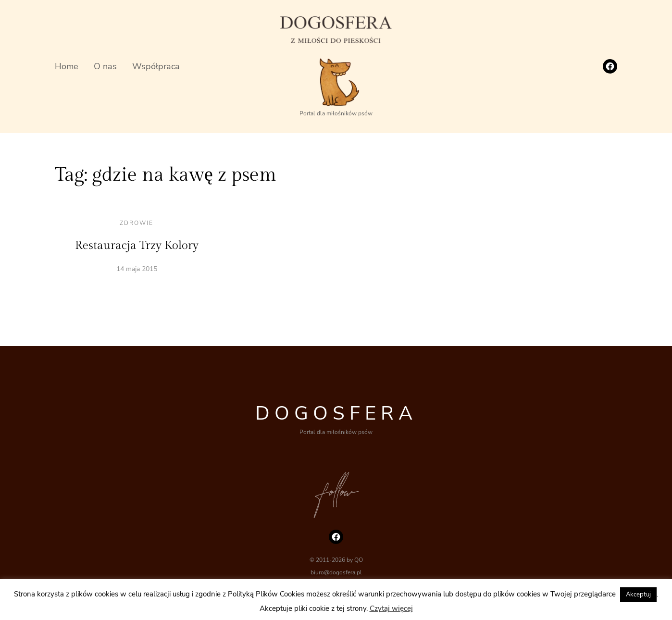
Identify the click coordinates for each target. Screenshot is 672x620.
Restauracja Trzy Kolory (137, 246)
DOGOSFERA (336, 413)
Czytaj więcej (391, 608)
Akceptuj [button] (638, 595)
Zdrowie (137, 223)
